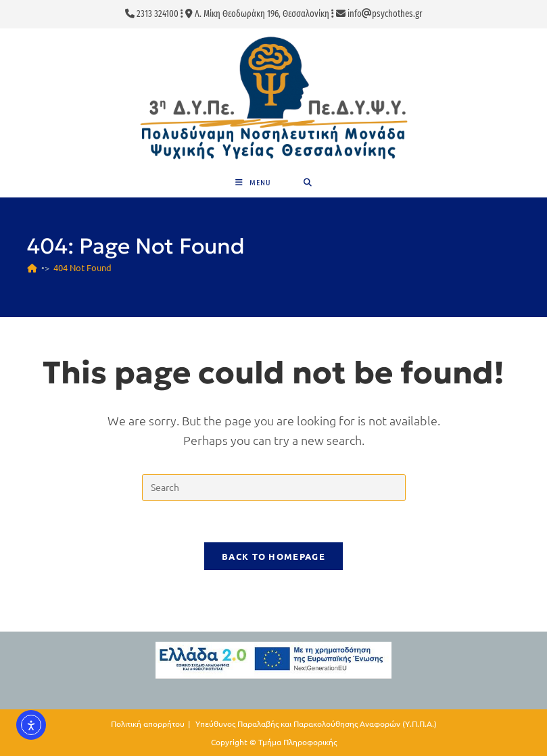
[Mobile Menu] (253, 182)
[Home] (32, 267)
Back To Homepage (273, 556)
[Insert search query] (274, 488)
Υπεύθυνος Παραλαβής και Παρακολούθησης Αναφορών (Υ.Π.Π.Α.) (316, 724)
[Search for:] (308, 182)
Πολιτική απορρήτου (148, 724)
